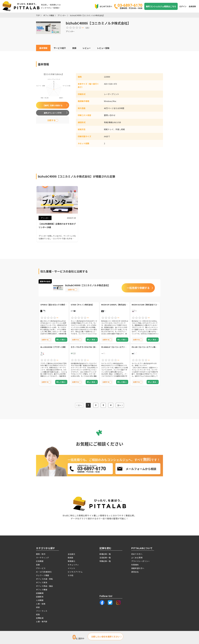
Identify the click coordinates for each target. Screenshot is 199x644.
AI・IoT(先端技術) (44, 572)
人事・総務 (41, 604)
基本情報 (43, 48)
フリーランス (42, 611)
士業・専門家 (42, 622)
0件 (87, 28)
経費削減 (40, 618)
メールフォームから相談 (141, 469)
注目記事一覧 (105, 558)
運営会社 (135, 572)
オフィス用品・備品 (44, 586)
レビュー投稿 (103, 48)
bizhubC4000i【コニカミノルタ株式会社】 (87, 15)
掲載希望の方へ (138, 568)
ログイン (183, 6)
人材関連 (40, 600)
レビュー (87, 48)
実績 (74, 48)
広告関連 (40, 561)
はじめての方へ (106, 6)
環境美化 (72, 561)
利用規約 (135, 565)
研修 (38, 607)
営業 (38, 565)
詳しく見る (61, 340)
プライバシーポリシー (141, 561)
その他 (71, 575)
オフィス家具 (42, 582)
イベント (72, 568)
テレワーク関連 (43, 575)
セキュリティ (73, 565)
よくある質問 (137, 558)
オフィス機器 (49, 15)
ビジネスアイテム (75, 572)
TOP (38, 15)
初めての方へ (137, 554)
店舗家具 (40, 597)
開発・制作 (41, 554)
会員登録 (192, 6)
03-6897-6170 (130, 6)
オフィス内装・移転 (44, 579)
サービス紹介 (60, 48)
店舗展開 (40, 593)
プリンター (62, 15)
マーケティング (43, 558)
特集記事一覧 (105, 561)
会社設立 (72, 554)
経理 (38, 614)
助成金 (71, 558)
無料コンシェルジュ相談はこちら (161, 6)
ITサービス (41, 568)
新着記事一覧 (105, 554)
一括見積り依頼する (138, 288)
